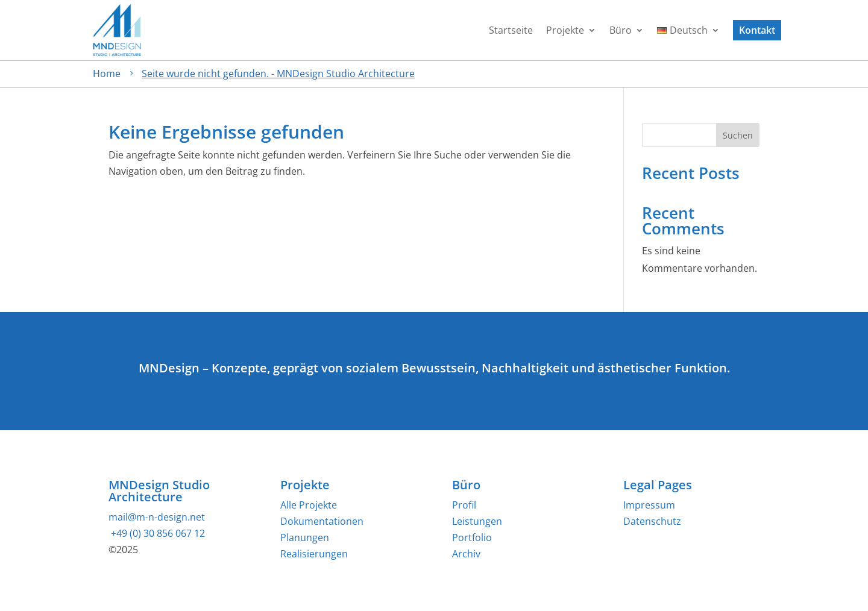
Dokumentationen (322, 521)
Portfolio (472, 537)
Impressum (649, 505)
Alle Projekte (309, 505)
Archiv (466, 554)
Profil (464, 505)
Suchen (738, 135)
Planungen (305, 537)
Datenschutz (652, 521)
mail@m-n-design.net (157, 517)
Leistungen (477, 521)
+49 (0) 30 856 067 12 (157, 533)
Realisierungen (314, 554)
